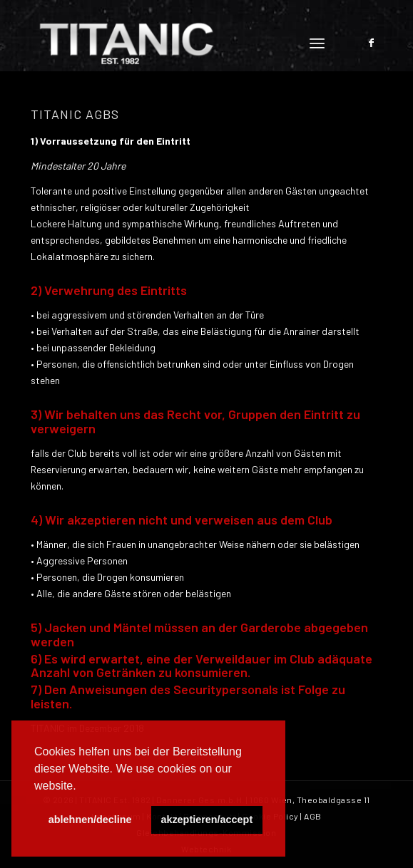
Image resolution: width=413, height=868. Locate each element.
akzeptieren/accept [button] (206, 820)
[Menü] (317, 43)
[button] (81, 787)
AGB (313, 816)
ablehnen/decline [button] (90, 820)
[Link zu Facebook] (372, 43)
